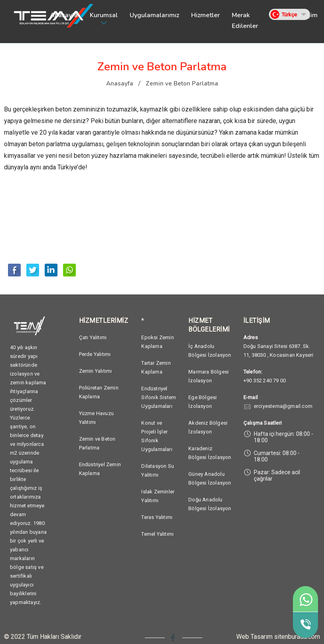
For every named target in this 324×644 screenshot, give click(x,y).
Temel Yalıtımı (157, 534)
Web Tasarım (254, 637)
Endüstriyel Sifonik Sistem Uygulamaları (159, 397)
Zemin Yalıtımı (96, 371)
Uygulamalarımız (154, 15)
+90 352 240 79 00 (265, 381)
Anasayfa (64, 15)
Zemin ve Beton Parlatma (182, 83)
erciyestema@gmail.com (283, 406)
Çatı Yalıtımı (93, 337)
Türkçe (289, 15)
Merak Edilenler (245, 21)
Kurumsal (104, 15)
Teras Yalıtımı (157, 517)
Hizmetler (205, 15)
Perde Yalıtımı (95, 354)
